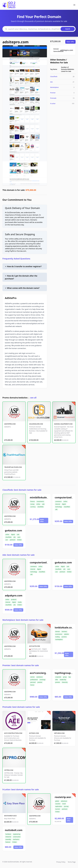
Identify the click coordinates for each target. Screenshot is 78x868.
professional (34, 680)
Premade (53, 98)
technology (59, 507)
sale (43, 504)
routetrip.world (64, 797)
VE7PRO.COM (9, 770)
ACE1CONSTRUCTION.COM (13, 733)
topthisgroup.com (66, 673)
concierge (42, 680)
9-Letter (53, 103)
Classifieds (54, 76)
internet (58, 504)
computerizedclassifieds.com (47, 562)
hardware (8, 834)
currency (33, 507)
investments (40, 501)
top (70, 677)
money (32, 504)
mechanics (16, 839)
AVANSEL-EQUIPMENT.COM (63, 424)
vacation (58, 804)
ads (56, 509)
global (57, 801)
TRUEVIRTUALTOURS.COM (13, 467)
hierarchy (65, 682)
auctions (64, 637)
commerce (58, 501)
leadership (63, 680)
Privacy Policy (61, 862)
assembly (8, 839)
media (20, 602)
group (65, 677)
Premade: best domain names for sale (21, 707)
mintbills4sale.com (41, 497)
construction (17, 837)
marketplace (59, 639)
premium (13, 540)
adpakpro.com (14, 595)
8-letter (19, 540)
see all (33, 398)
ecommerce (59, 634)
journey (66, 806)
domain (58, 632)
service (32, 677)
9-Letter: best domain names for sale (21, 789)
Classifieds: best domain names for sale (22, 490)
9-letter (57, 812)
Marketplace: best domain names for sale (23, 620)
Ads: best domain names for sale (18, 555)
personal (33, 682)
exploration (59, 806)
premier (40, 682)
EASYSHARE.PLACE (10, 816)
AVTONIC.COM (34, 733)
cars (7, 540)
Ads (51, 82)
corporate (58, 677)
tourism (58, 809)
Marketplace (54, 87)
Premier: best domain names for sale (21, 665)
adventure (64, 801)
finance (32, 501)
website (66, 634)
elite (57, 680)
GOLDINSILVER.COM (36, 424)
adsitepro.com (15, 42)
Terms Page (72, 862)
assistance (39, 677)
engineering (17, 834)
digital (64, 504)
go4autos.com (13, 530)
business (64, 632)
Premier (53, 93)
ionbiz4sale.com (64, 627)
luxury (32, 685)
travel (64, 804)
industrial (8, 837)
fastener (8, 842)
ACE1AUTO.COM (34, 646)
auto (19, 537)
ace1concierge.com (41, 673)
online (38, 504)
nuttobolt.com (14, 830)
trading (57, 637)
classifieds (40, 507)
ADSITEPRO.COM (10, 424)
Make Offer (70, 42)
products (14, 600)
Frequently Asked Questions (16, 259)
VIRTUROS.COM (59, 733)
